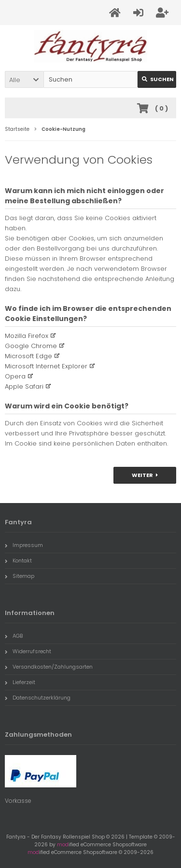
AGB (14, 636)
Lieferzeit (20, 682)
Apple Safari (24, 386)
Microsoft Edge (28, 356)
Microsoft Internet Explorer (46, 366)
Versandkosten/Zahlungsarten (49, 667)
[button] (24, 79)
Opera (15, 376)
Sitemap (20, 576)
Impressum (24, 545)
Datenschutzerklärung (38, 698)
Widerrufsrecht (28, 651)
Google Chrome (31, 346)
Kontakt (18, 560)
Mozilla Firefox (27, 336)
